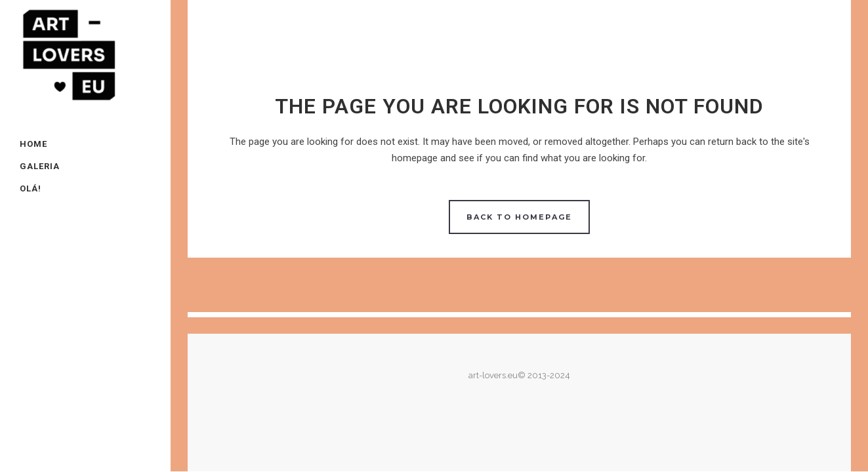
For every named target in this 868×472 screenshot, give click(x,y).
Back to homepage (519, 217)
